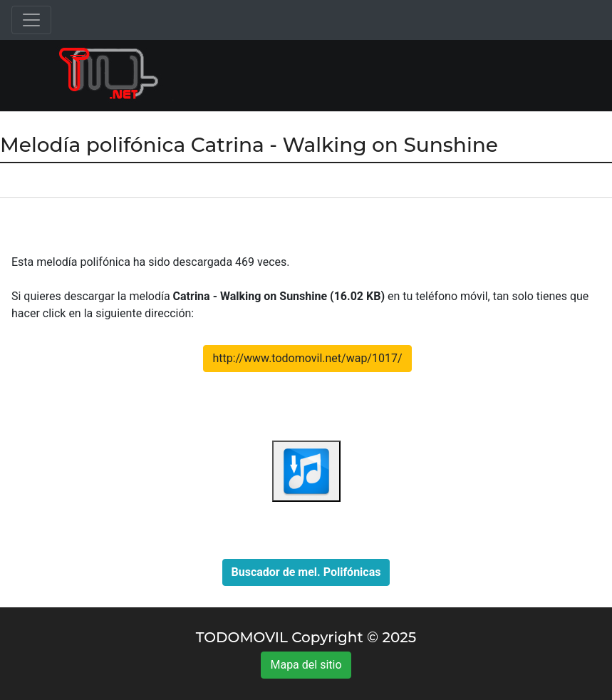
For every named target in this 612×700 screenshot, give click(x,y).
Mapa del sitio (306, 665)
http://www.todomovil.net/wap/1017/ (307, 358)
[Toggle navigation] (31, 20)
